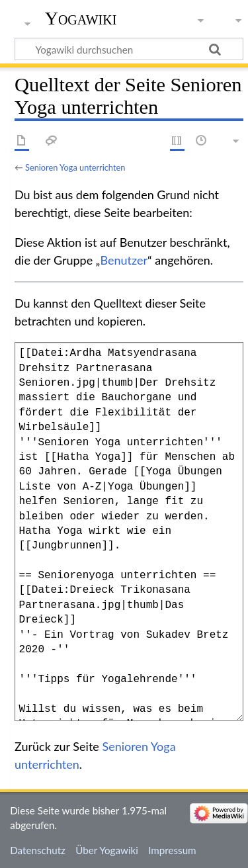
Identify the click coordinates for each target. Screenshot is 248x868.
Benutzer (124, 260)
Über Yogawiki (107, 850)
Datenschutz (38, 850)
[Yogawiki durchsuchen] (129, 49)
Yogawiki (81, 18)
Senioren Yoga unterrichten (75, 167)
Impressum (172, 850)
